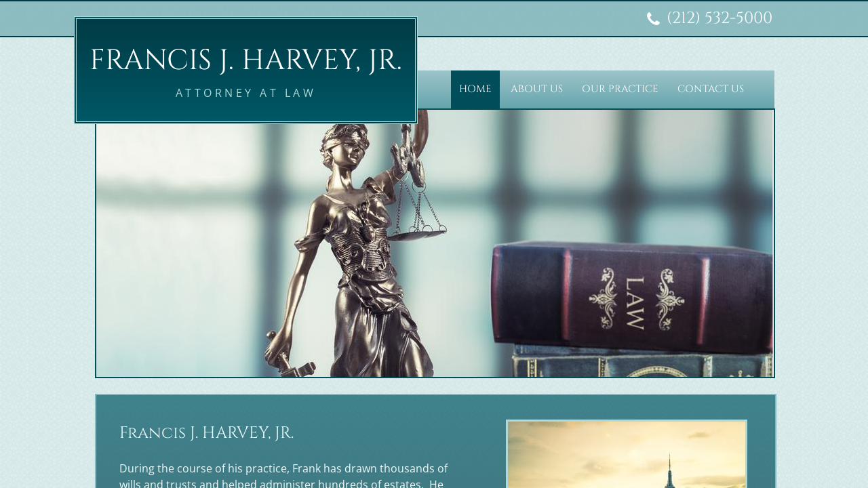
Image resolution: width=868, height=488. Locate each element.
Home (475, 89)
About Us (537, 89)
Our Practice (620, 89)
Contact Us (711, 89)
